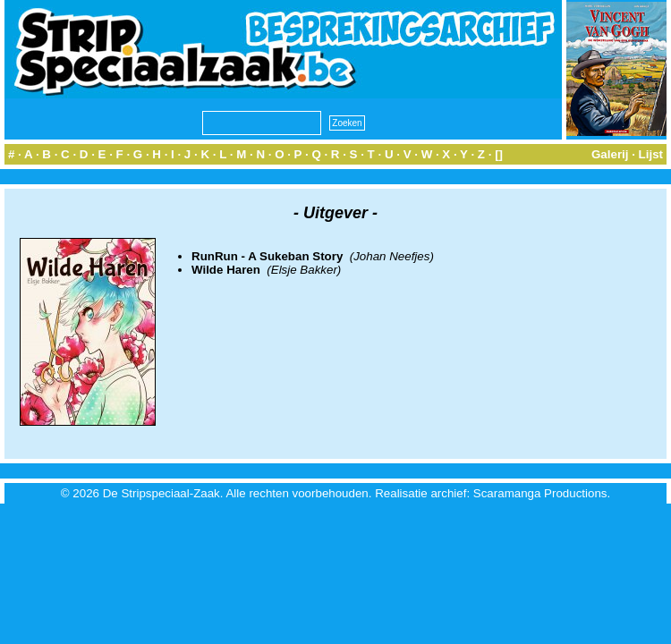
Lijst (651, 154)
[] (499, 154)
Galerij (610, 154)
